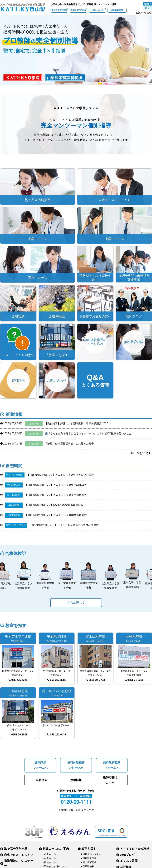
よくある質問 (129, 861)
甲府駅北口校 (90, 858)
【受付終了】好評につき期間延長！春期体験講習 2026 (54, 424)
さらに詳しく (76, 603)
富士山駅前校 (90, 862)
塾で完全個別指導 (59, 10)
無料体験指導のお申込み (76, 765)
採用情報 (76, 780)
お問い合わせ (97, 10)
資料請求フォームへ (40, 765)
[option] (76, 50)
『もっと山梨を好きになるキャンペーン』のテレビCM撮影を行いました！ (67, 434)
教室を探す (89, 849)
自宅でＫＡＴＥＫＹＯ (19, 855)
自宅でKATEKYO (78, 10)
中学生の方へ (51, 858)
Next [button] (147, 50)
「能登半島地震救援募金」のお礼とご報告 (47, 444)
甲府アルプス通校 (92, 854)
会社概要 (42, 780)
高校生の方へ (51, 862)
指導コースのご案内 (56, 849)
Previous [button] (5, 50)
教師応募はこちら (110, 780)
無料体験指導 (117, 10)
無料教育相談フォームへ (112, 765)
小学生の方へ (51, 854)
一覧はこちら (141, 453)
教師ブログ (127, 855)
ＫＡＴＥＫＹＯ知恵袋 (135, 849)
